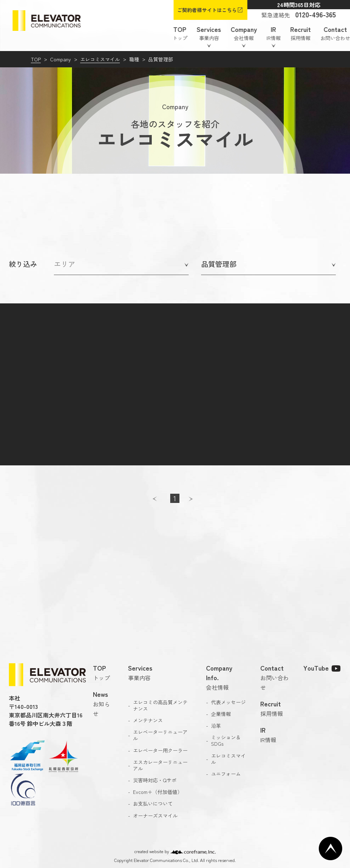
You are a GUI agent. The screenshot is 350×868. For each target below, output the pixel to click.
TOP (36, 59)
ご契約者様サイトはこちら (207, 10)
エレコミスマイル (100, 59)
